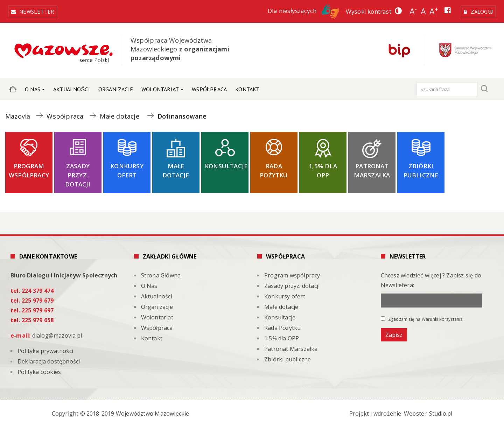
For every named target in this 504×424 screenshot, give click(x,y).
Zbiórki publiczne (421, 168)
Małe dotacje (176, 168)
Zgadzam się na (422, 316)
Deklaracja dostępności (49, 359)
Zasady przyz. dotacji (78, 172)
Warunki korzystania (442, 316)
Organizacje (116, 87)
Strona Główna (13, 87)
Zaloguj (480, 10)
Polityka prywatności (45, 348)
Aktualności (72, 87)
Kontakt (247, 87)
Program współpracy (29, 168)
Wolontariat (160, 87)
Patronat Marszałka (372, 168)
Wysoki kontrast (365, 10)
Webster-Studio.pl (428, 411)
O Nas (33, 87)
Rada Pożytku (274, 168)
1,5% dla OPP (323, 168)
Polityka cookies (39, 369)
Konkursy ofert (127, 168)
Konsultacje (226, 163)
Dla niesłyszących (300, 10)
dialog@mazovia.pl (57, 333)
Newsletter (38, 9)
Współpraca (209, 87)
